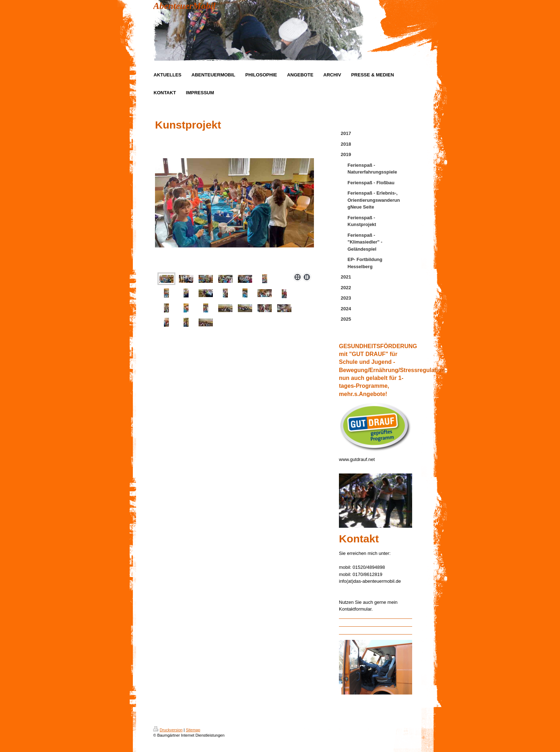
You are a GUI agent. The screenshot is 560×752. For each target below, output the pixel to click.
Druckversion (168, 730)
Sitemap (193, 730)
